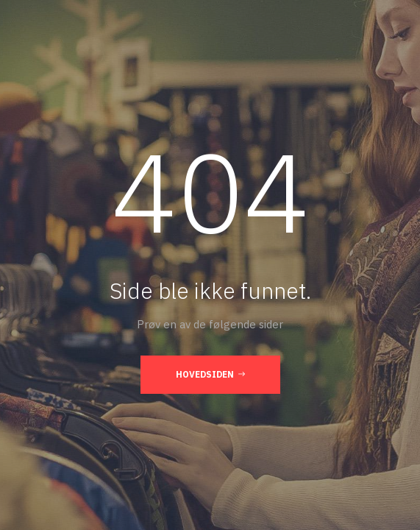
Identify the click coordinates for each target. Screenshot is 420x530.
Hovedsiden (210, 374)
